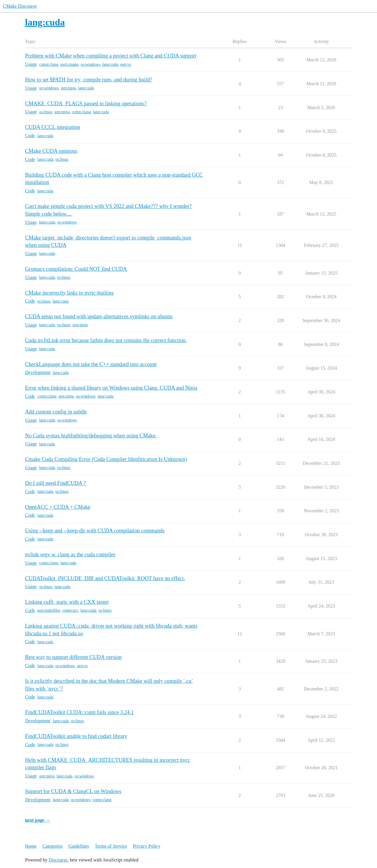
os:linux (46, 112)
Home (31, 846)
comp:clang (49, 64)
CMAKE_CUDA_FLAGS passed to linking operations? (86, 104)
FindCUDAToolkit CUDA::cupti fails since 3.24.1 (79, 712)
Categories (52, 846)
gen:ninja (68, 88)
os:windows (91, 64)
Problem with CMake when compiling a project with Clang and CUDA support (111, 56)
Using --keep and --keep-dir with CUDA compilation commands (95, 531)
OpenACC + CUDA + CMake (58, 507)
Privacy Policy (147, 846)
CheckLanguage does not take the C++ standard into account (91, 364)
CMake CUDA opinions (51, 151)
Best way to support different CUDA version (73, 657)
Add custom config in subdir (56, 412)
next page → (38, 820)
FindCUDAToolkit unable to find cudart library (76, 736)
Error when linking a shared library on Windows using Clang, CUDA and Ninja (111, 388)
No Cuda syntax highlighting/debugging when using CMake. (91, 436)
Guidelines (79, 846)
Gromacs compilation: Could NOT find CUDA (76, 269)
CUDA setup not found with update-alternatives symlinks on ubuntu (99, 316)
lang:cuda (110, 64)
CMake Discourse (20, 6)
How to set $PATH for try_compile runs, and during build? (89, 80)
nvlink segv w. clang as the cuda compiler (70, 554)
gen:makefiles (49, 610)
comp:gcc (70, 610)
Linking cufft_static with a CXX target (67, 602)
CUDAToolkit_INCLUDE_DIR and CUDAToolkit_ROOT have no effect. (105, 578)
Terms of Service (111, 846)
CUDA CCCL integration (53, 127)
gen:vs (125, 64)
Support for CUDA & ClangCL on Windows (73, 791)
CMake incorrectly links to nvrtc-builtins (69, 293)
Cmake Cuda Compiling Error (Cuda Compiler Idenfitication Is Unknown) (106, 459)
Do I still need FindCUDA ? (56, 483)
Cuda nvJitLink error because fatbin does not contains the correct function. (106, 340)
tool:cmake (70, 64)
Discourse (58, 860)
